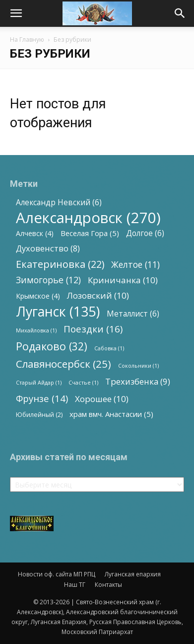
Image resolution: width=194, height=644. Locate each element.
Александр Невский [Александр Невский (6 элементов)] (59, 202)
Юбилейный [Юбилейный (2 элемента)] (39, 415)
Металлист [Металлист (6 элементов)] (133, 314)
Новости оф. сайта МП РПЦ (57, 574)
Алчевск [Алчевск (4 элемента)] (35, 233)
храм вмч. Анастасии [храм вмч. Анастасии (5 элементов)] (111, 414)
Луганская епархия (133, 574)
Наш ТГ (75, 585)
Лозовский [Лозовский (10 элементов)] (98, 295)
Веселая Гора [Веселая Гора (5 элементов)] (90, 233)
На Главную (27, 40)
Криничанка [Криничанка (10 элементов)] (123, 280)
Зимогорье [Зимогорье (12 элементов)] (48, 280)
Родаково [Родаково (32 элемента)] (52, 346)
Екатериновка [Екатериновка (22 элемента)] (60, 264)
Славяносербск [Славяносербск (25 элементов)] (64, 364)
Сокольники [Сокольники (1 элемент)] (138, 366)
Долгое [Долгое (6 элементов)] (145, 233)
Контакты (108, 585)
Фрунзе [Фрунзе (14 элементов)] (42, 398)
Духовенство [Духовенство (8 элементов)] (48, 249)
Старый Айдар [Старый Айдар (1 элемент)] (39, 383)
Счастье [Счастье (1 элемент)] (83, 383)
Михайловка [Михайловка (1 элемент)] (36, 330)
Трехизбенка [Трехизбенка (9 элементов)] (138, 381)
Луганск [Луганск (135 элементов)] (58, 311)
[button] (16, 13)
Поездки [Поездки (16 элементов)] (93, 329)
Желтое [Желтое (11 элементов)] (135, 265)
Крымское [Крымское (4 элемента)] (38, 296)
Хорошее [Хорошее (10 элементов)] (102, 399)
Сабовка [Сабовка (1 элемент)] (109, 348)
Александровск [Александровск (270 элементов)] (88, 218)
